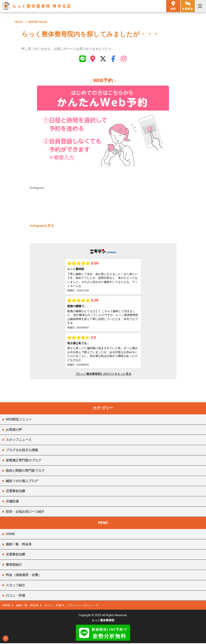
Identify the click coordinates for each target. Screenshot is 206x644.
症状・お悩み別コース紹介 (25, 512)
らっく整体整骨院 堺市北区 (42, 6)
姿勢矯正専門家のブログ (24, 461)
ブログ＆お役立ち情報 (22, 451)
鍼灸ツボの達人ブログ (22, 481)
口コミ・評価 (15, 596)
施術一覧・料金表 (19, 545)
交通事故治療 (15, 492)
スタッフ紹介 (15, 586)
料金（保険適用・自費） (24, 576)
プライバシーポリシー (81, 606)
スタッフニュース (19, 441)
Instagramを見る (42, 226)
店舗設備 (12, 502)
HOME (10, 535)
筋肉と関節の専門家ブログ (25, 471)
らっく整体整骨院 (103, 621)
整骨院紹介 (14, 565)
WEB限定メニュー (19, 420)
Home (19, 22)
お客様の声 (14, 430)
